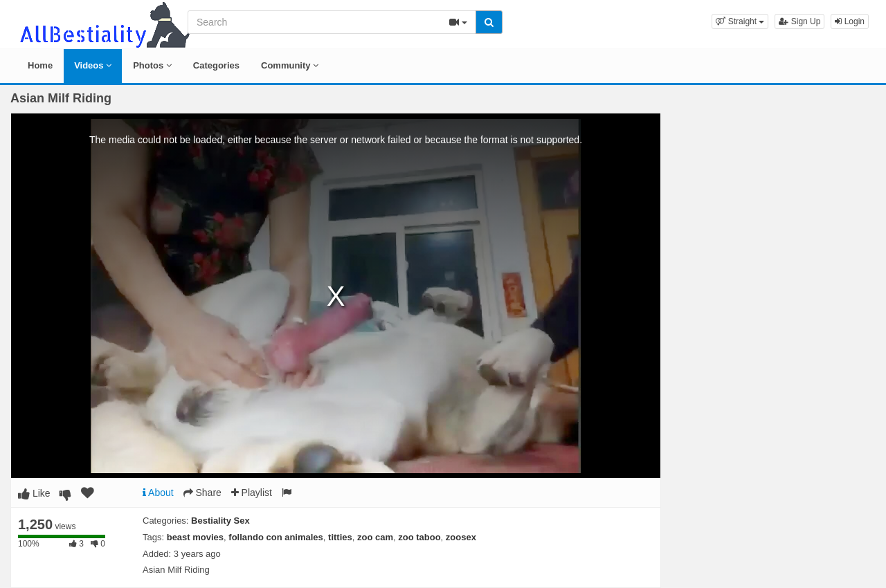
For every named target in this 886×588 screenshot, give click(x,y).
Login (850, 21)
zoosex (461, 537)
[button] (740, 21)
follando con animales (276, 537)
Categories (216, 65)
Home (40, 65)
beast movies (195, 537)
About (158, 493)
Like (34, 493)
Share (202, 493)
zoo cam (375, 537)
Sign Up (799, 21)
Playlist (252, 493)
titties (340, 537)
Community (290, 65)
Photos (152, 65)
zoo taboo (419, 537)
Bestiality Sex (220, 521)
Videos (93, 65)
